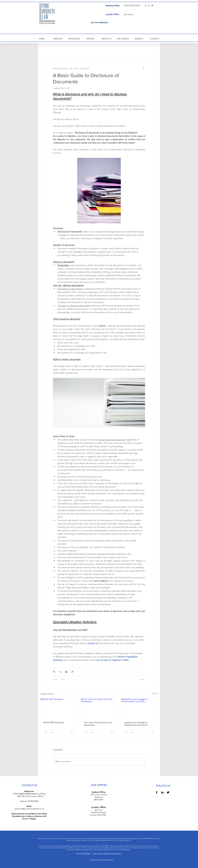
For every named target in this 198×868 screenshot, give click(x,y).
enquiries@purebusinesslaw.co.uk (29, 809)
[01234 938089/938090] (131, 5)
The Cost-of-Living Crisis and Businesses (98, 724)
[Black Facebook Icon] (157, 792)
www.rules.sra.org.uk (45, 848)
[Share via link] (72, 672)
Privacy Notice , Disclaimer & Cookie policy (107, 853)
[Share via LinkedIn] (66, 672)
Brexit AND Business (54, 722)
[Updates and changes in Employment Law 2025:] (139, 708)
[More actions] (144, 68)
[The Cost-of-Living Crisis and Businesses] (99, 708)
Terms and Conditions (83, 853)
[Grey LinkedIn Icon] (149, 5)
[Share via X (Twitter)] (60, 672)
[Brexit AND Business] (59, 708)
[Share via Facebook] (54, 672)
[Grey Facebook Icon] (145, 5)
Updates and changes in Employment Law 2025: (136, 724)
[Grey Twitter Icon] (152, 5)
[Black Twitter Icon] (168, 792)
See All (155, 693)
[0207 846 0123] (127, 15)
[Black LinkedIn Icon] (162, 792)
